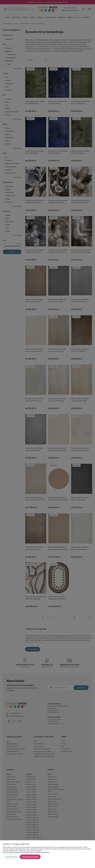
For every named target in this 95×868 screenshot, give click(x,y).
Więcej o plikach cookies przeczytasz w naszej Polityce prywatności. (26, 852)
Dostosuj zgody (11, 857)
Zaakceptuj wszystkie (30, 857)
